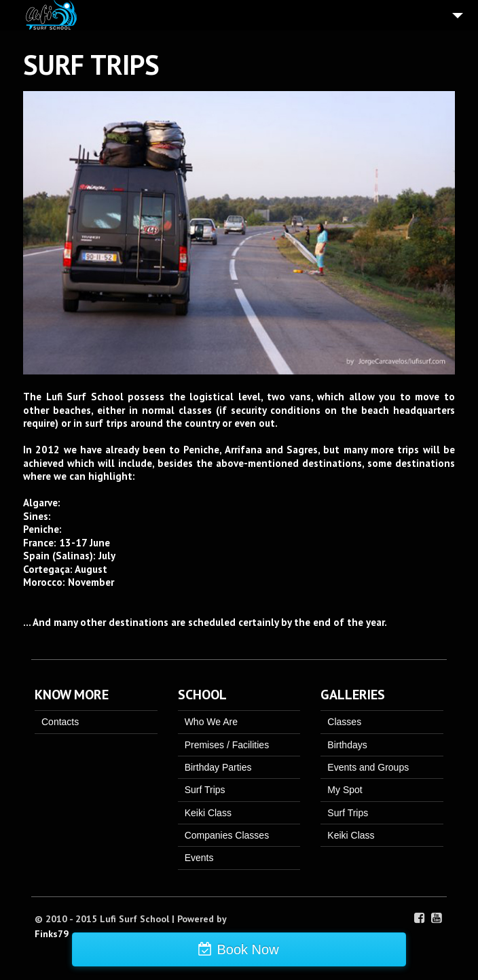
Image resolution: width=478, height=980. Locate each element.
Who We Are (211, 722)
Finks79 (52, 934)
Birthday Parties (218, 767)
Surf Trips (205, 790)
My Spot (345, 790)
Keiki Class (208, 813)
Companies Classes (227, 835)
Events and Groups (368, 767)
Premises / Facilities (227, 745)
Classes (344, 722)
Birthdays (347, 745)
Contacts (60, 722)
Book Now (247, 949)
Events (199, 858)
